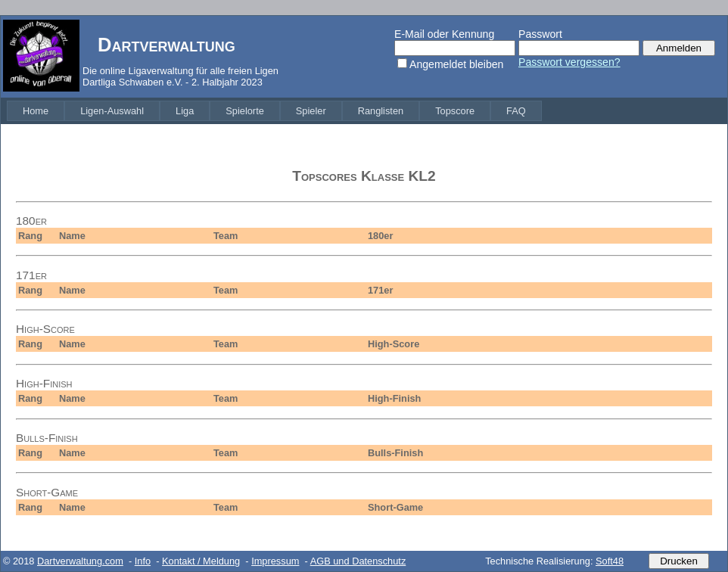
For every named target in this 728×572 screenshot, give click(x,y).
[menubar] (274, 111)
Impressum (275, 561)
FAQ (516, 111)
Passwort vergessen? (569, 62)
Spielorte (245, 111)
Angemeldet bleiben (456, 64)
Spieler (311, 111)
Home (36, 111)
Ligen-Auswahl (112, 111)
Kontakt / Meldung (201, 561)
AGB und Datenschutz (358, 561)
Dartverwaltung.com (80, 561)
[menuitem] (36, 111)
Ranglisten (381, 111)
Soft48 (610, 561)
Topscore (455, 111)
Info (143, 561)
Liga (185, 111)
